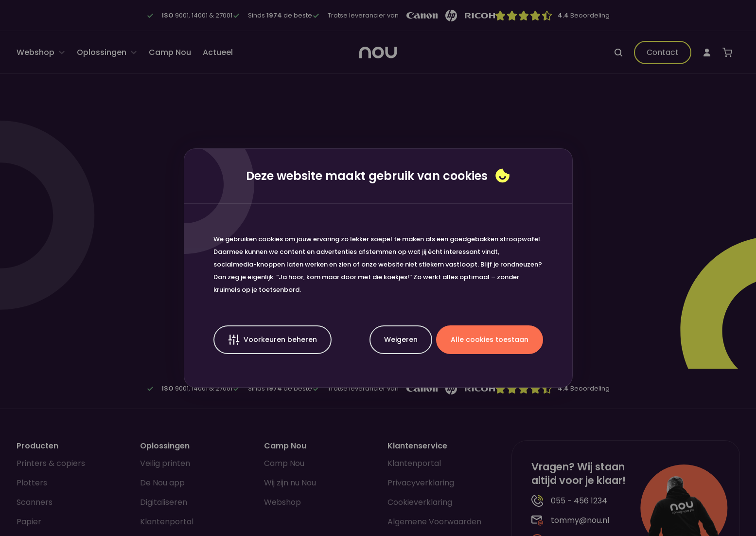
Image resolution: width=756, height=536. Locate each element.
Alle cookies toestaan (490, 339)
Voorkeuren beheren (273, 340)
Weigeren (401, 339)
